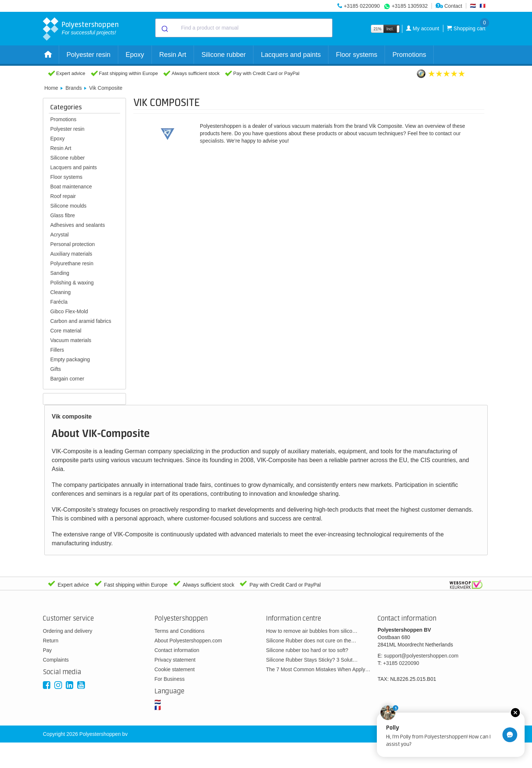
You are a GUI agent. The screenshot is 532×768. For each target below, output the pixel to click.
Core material (66, 331)
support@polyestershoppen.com (421, 656)
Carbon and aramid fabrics (81, 321)
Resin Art (173, 55)
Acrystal (59, 235)
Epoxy (135, 55)
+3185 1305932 (410, 6)
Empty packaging (70, 359)
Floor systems (357, 55)
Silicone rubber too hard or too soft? (307, 650)
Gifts (56, 369)
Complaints (56, 660)
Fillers (57, 350)
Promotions (409, 55)
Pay (47, 650)
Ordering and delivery (68, 631)
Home (51, 88)
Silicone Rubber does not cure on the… (311, 641)
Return (51, 641)
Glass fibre (63, 215)
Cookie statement (175, 669)
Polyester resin (88, 55)
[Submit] (164, 28)
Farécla (59, 302)
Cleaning (60, 292)
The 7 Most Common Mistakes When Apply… (318, 669)
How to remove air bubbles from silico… (312, 631)
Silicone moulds (68, 206)
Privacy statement (175, 660)
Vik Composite (106, 88)
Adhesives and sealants (78, 225)
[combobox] (244, 28)
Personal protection (73, 244)
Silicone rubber (224, 55)
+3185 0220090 (362, 6)
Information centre (294, 619)
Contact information (177, 650)
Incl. (390, 29)
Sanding (60, 273)
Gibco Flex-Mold (69, 311)
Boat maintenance (71, 187)
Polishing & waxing (72, 283)
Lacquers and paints (291, 55)
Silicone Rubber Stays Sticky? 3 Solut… (312, 660)
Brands (74, 88)
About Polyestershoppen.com (188, 641)
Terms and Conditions (179, 631)
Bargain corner (67, 379)
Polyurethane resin (72, 263)
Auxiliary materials (71, 254)
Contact (449, 6)
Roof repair (63, 196)
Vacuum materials (71, 340)
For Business (170, 679)
